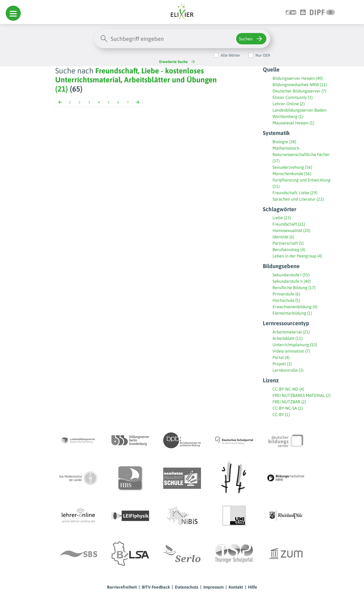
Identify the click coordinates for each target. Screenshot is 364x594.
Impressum (213, 587)
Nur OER (263, 55)
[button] (13, 13)
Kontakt (236, 587)
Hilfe (253, 587)
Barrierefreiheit (122, 587)
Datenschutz (187, 587)
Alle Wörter (230, 55)
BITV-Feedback (156, 587)
